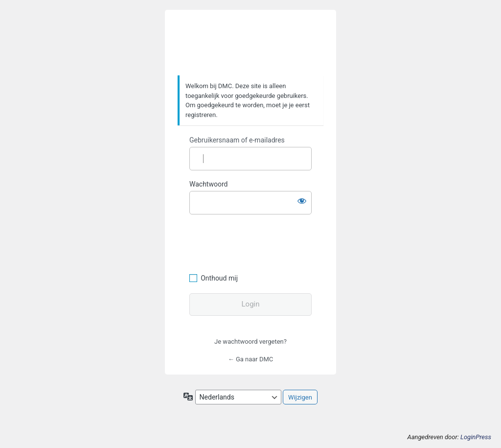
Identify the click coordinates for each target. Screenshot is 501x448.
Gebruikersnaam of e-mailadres (237, 140)
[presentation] (256, 242)
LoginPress (476, 437)
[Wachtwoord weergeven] (302, 201)
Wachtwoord (208, 184)
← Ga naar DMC (251, 359)
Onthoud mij (219, 278)
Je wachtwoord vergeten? (250, 342)
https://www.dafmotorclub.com (251, 43)
